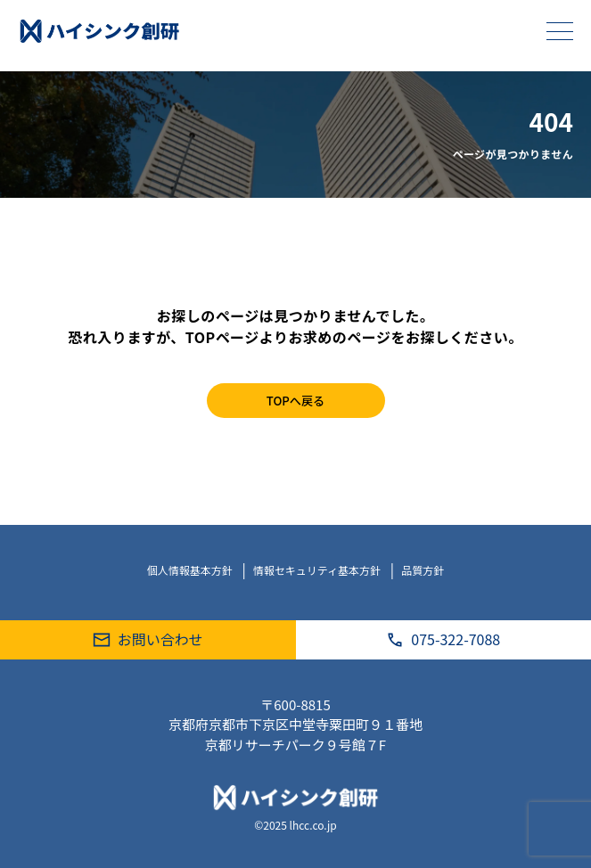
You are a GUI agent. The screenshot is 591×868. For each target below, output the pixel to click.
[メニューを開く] (560, 31)
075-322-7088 (443, 639)
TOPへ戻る (295, 401)
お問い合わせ (148, 639)
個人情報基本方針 (191, 570)
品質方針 (423, 570)
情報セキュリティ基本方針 (318, 570)
